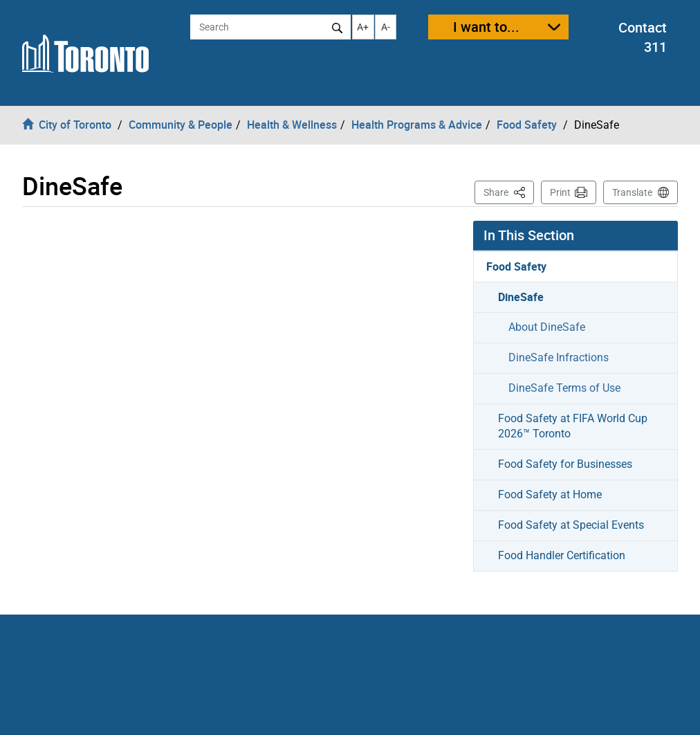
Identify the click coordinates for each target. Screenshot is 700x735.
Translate (632, 192)
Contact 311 (643, 37)
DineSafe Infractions (559, 357)
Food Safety (516, 266)
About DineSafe (547, 327)
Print (560, 192)
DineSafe (521, 297)
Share (509, 191)
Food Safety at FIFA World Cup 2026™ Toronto (573, 426)
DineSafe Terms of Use (564, 388)
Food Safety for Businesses (565, 464)
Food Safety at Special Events (571, 525)
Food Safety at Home (550, 494)
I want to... (486, 27)
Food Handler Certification (562, 555)
